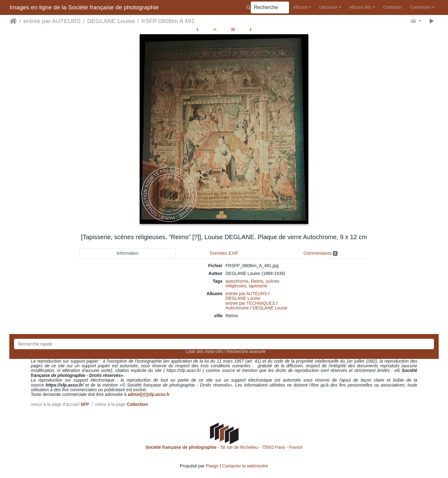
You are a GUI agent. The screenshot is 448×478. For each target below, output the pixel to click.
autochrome (237, 281)
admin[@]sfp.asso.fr (149, 394)
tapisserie (258, 286)
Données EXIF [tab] (224, 253)
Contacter (392, 7)
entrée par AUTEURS (52, 21)
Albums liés (361, 7)
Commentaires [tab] (320, 253)
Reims (257, 281)
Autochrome (237, 308)
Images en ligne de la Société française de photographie (84, 7)
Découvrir (329, 7)
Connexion (420, 7)
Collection (138, 404)
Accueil (13, 21)
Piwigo (212, 466)
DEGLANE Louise (111, 21)
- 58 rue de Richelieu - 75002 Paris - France (224, 447)
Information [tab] (128, 253)
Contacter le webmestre (245, 466)
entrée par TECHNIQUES (250, 303)
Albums (300, 7)
